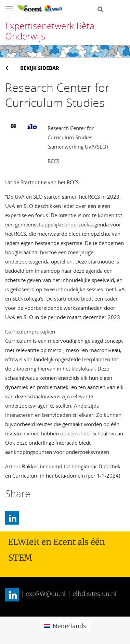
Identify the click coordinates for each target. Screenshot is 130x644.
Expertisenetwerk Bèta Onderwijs (50, 31)
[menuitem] (65, 626)
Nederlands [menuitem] (69, 626)
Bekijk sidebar (40, 68)
